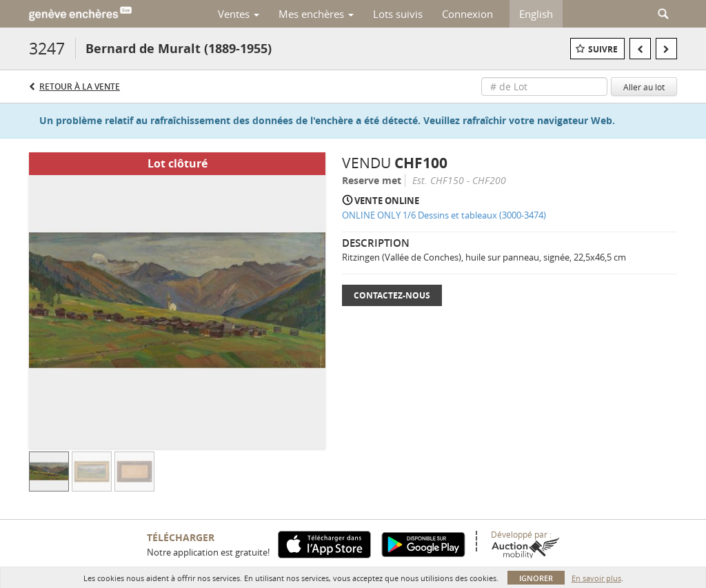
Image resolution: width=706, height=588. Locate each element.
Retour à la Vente (80, 87)
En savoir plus (596, 578)
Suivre (603, 49)
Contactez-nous (392, 295)
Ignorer (536, 578)
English (536, 14)
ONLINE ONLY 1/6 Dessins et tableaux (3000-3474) (444, 215)
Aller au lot (644, 87)
